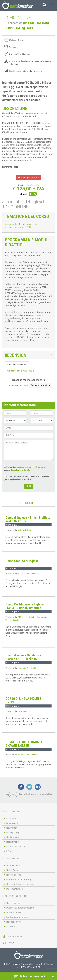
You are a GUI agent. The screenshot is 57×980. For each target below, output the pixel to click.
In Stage (8, 943)
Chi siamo (11, 818)
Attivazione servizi (15, 912)
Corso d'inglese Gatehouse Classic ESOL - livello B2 (23, 657)
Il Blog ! (10, 851)
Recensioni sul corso (17, 365)
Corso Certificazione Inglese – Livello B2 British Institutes (26, 606)
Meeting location (12, 937)
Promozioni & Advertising (19, 879)
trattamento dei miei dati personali (31, 467)
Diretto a (13, 61)
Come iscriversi (14, 903)
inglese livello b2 (29, 224)
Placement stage (15, 889)
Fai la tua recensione (41, 385)
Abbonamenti (13, 865)
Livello (12, 71)
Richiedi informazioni (32, 976)
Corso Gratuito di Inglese (22, 561)
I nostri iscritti (13, 823)
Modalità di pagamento (17, 917)
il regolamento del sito (20, 470)
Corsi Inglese (12, 525)
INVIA (29, 486)
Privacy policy (13, 832)
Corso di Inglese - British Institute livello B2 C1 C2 (28, 519)
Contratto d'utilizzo (16, 847)
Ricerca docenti (14, 875)
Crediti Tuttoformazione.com (20, 884)
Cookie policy (13, 837)
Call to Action (13, 870)
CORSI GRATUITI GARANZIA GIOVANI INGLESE (24, 744)
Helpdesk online (14, 922)
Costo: (22, 185)
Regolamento (13, 842)
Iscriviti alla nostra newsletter (29, 794)
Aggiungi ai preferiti (28, 178)
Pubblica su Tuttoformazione (20, 908)
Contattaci (11, 926)
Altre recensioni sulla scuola (20, 371)
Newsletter (12, 828)
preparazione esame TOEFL (18, 227)
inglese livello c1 (12, 224)
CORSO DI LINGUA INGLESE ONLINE (23, 700)
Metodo (13, 40)
